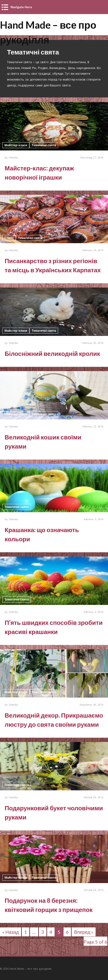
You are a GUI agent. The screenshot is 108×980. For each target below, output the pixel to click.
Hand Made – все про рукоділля (48, 25)
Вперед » (84, 932)
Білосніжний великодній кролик (52, 354)
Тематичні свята (44, 145)
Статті (9, 238)
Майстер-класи (16, 145)
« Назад (11, 932)
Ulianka (13, 157)
